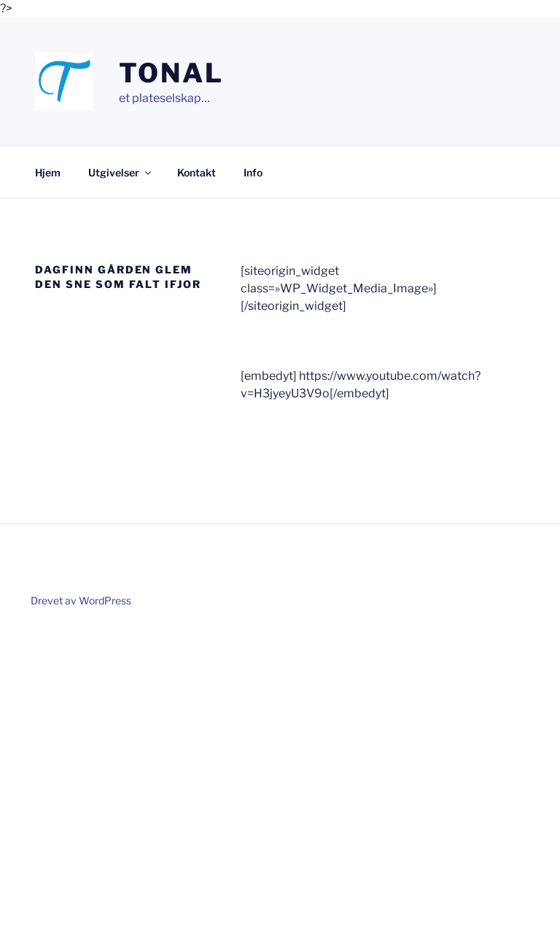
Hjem (48, 172)
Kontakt (197, 172)
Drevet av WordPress (81, 600)
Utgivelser (121, 172)
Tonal (171, 73)
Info (253, 172)
